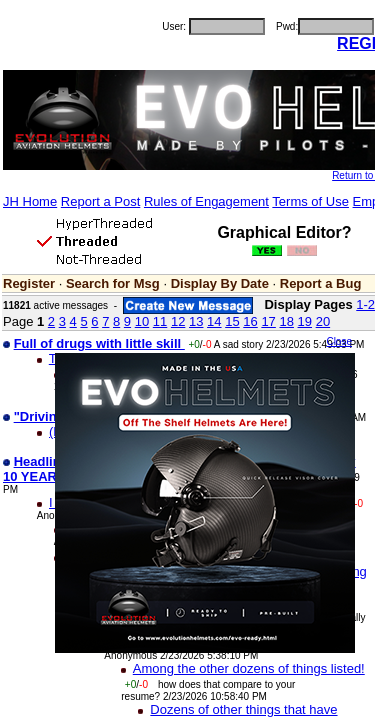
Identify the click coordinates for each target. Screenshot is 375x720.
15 (232, 321)
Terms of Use (310, 201)
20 (323, 321)
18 (286, 321)
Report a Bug (321, 283)
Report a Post (101, 201)
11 (160, 321)
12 (178, 321)
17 (268, 321)
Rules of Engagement (206, 201)
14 (214, 321)
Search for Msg (113, 283)
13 (196, 321)
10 (142, 321)
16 (250, 321)
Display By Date (220, 283)
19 (305, 321)
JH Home (30, 201)
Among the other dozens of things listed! (249, 668)
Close (339, 341)
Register (29, 283)
